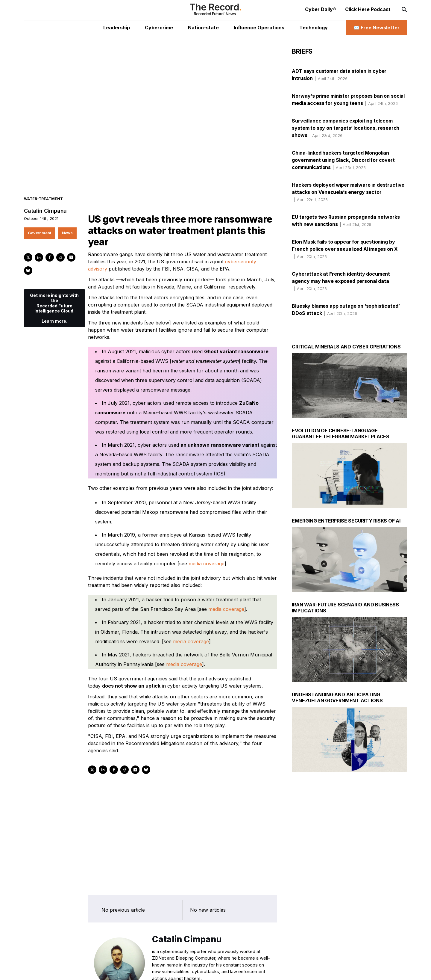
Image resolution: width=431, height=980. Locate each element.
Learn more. (54, 312)
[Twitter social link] (58, 969)
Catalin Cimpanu (45, 201)
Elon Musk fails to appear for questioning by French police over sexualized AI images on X (345, 249)
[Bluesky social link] (109, 969)
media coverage (207, 554)
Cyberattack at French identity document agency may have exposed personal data (341, 281)
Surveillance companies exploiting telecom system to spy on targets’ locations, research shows (346, 128)
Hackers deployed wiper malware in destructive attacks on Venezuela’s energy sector (348, 192)
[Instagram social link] (84, 969)
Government (40, 224)
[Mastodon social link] (97, 969)
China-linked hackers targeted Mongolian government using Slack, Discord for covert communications (343, 160)
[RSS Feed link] (122, 969)
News (67, 224)
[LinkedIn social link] (71, 969)
